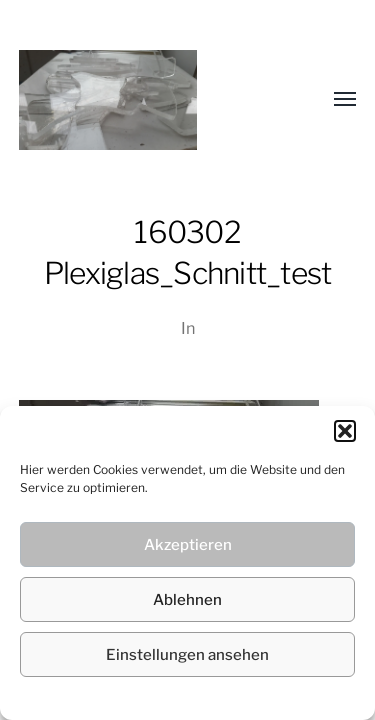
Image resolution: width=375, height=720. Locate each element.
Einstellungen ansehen (187, 655)
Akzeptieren (188, 545)
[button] (345, 431)
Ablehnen (187, 600)
